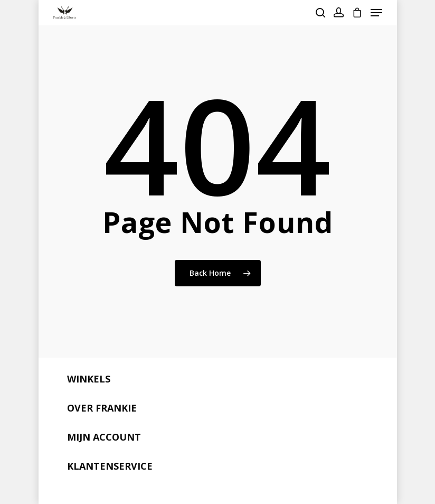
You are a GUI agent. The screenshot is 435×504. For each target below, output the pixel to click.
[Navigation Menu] (376, 13)
